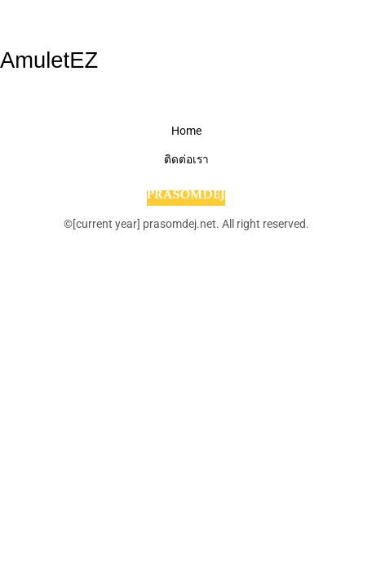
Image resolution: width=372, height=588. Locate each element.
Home (186, 131)
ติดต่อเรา (186, 159)
